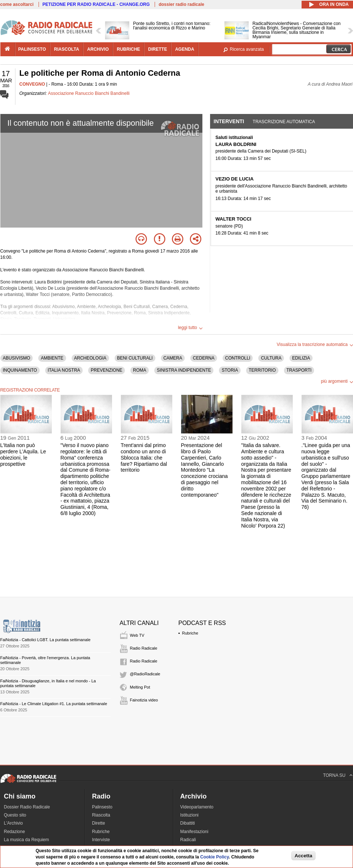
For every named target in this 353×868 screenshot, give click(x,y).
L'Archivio (14, 823)
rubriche (128, 49)
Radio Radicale (144, 648)
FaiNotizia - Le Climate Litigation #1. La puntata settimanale (54, 704)
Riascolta (101, 815)
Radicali (188, 840)
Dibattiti (188, 823)
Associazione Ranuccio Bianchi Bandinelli (89, 93)
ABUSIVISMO (17, 358)
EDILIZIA (301, 358)
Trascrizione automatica (284, 122)
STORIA (230, 370)
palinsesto (32, 49)
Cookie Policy (215, 857)
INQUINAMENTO (20, 370)
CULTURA (271, 358)
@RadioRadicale (145, 674)
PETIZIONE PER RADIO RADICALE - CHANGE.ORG (96, 4)
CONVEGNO (32, 84)
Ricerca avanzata (247, 49)
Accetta (303, 856)
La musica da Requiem (27, 840)
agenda (185, 49)
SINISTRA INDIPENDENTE (184, 370)
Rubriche (190, 633)
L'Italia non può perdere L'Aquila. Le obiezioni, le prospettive (23, 454)
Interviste (101, 840)
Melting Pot (140, 687)
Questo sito (15, 815)
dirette (157, 49)
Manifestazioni (194, 832)
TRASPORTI (299, 370)
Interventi (229, 121)
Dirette (99, 823)
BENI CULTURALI (135, 358)
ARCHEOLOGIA (90, 358)
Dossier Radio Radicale (27, 807)
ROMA (140, 370)
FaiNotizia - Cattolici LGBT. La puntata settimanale (46, 640)
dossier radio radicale (181, 4)
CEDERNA (204, 358)
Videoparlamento (197, 807)
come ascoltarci (17, 4)
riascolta (66, 49)
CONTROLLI (238, 358)
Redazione (15, 832)
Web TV (137, 635)
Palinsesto (102, 807)
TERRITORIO (262, 370)
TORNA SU (334, 775)
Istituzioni (190, 815)
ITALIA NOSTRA (64, 370)
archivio (98, 49)
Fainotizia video (144, 700)
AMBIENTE (52, 358)
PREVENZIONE (107, 370)
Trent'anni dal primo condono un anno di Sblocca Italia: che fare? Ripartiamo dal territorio (144, 458)
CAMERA (173, 358)
